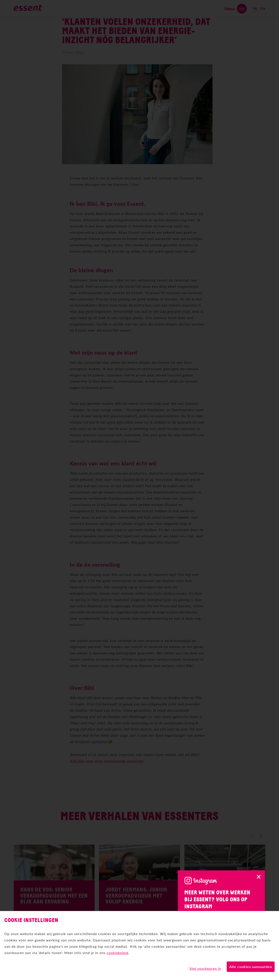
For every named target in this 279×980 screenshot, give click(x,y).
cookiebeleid (117, 952)
